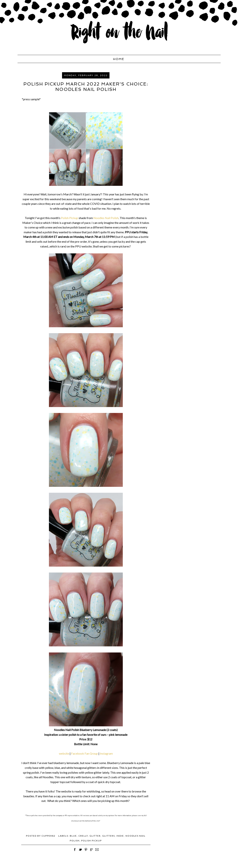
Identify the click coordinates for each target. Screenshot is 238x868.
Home (119, 59)
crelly (83, 836)
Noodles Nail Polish (106, 218)
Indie (120, 836)
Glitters (109, 836)
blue (73, 836)
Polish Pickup (70, 218)
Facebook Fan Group (84, 753)
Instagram (106, 753)
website (64, 753)
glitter (95, 836)
